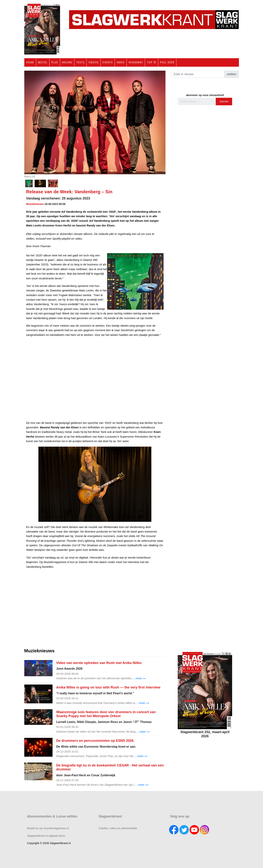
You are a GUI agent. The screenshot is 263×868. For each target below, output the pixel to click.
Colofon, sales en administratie (118, 828)
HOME (30, 62)
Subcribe (224, 102)
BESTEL (43, 62)
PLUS (55, 62)
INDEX (121, 62)
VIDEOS (94, 62)
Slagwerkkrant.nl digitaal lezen (46, 836)
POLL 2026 (167, 62)
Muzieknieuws (35, 204)
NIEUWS (67, 62)
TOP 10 (151, 62)
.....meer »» (139, 678)
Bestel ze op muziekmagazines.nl (48, 828)
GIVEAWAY (136, 62)
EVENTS (108, 62)
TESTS (80, 62)
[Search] (198, 74)
